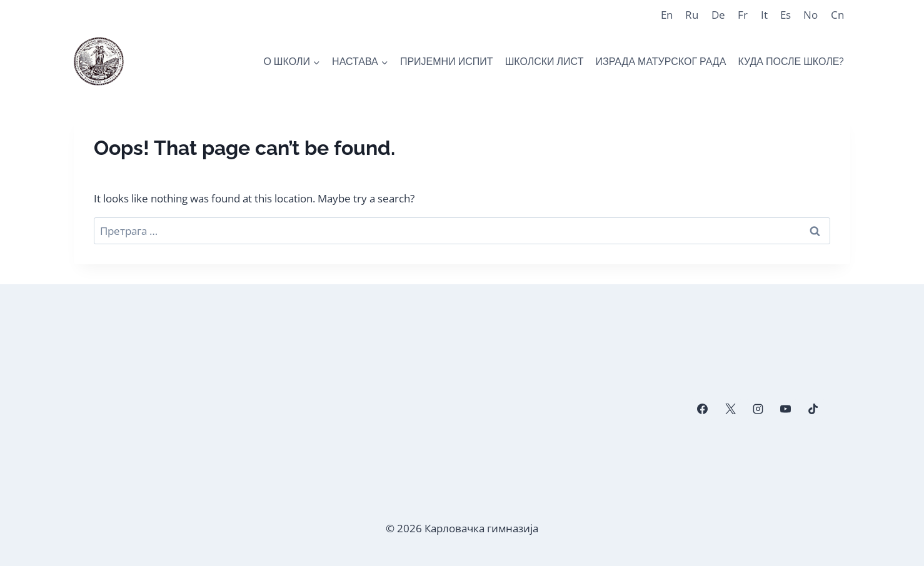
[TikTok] (813, 409)
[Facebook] (703, 409)
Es (786, 15)
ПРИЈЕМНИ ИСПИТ (447, 62)
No (811, 15)
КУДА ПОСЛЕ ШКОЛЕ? (791, 62)
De (718, 15)
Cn (837, 15)
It (764, 15)
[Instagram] (758, 409)
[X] (730, 409)
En (667, 15)
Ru (692, 15)
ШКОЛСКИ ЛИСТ (545, 62)
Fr (743, 15)
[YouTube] (785, 409)
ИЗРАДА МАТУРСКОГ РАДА (661, 62)
